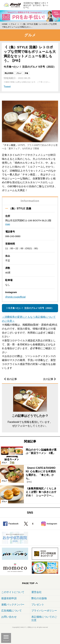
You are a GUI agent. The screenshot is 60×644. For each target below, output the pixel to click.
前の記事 (12, 379)
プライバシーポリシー (44, 611)
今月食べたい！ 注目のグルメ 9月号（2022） (31, 308)
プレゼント (38, 604)
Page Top (28, 583)
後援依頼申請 (9, 598)
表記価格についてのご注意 (44, 618)
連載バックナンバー (13, 604)
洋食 (26, 73)
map (8, 224)
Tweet (7, 87)
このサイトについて (13, 592)
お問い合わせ (9, 617)
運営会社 (36, 592)
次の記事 (48, 379)
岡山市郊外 (9, 73)
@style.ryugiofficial (15, 297)
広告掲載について (12, 611)
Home (5, 24)
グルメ (13, 24)
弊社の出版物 (39, 598)
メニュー (6, 640)
